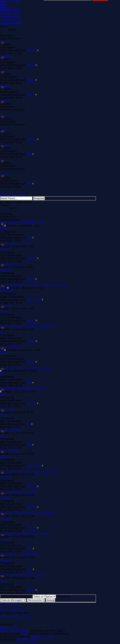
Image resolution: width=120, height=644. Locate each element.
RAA (29, 154)
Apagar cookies (19, 631)
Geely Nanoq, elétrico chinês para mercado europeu (30, 471)
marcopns (6, 560)
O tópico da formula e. (13, 347)
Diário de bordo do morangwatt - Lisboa (23, 223)
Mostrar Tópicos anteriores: (28, 596)
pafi (28, 424)
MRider (30, 65)
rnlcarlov (5, 229)
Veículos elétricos (11, 16)
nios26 (4, 353)
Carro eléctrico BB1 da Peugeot (18, 492)
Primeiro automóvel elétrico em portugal (23, 575)
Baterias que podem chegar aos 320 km (23, 389)
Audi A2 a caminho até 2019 (16, 243)
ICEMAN (31, 50)
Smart (3, 116)
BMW (3, 41)
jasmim (30, 95)
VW (2, 160)
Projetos (5, 145)
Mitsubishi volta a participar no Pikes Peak (24, 534)
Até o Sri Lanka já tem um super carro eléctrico (27, 326)
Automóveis (8, 19)
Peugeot (5, 86)
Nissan (4, 71)
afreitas (4, 312)
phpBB (25, 634)
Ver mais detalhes (10, 604)
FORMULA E (7, 409)
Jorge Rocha (7, 291)
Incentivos (6, 306)
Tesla (3, 130)
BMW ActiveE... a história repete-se (20, 554)
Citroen (4, 175)
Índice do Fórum (9, 13)
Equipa (4, 631)
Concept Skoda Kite (11, 430)
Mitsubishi (6, 56)
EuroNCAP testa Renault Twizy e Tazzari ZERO (27, 513)
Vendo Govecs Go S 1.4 (14, 264)
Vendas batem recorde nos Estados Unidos (25, 368)
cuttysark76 (7, 270)
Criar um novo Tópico (12, 195)
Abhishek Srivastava (43, 637)
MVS (3, 332)
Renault (4, 101)
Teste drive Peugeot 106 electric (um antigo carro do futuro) (34, 285)
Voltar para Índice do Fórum (16, 616)
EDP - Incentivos (10, 451)
